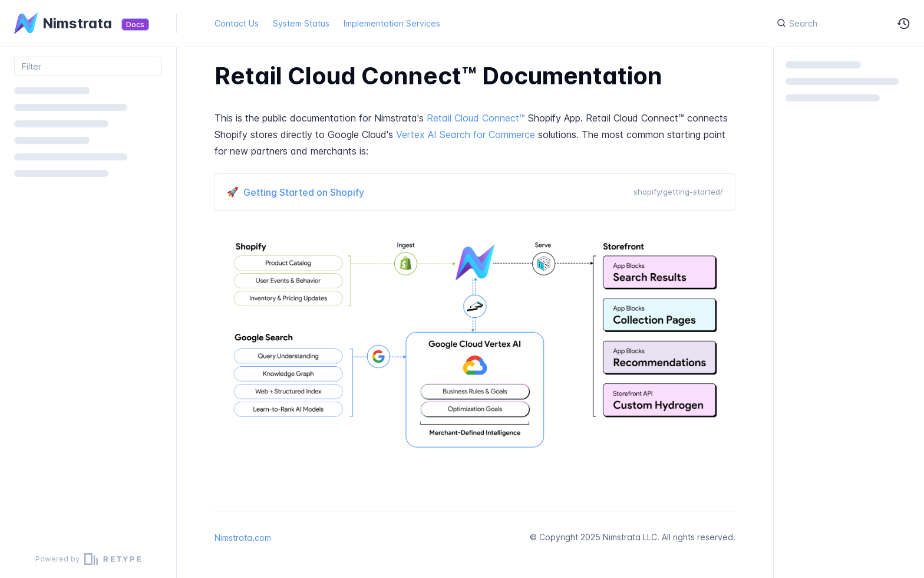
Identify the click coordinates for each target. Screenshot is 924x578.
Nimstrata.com (243, 538)
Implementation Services (392, 23)
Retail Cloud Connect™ (476, 118)
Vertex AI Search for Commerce (466, 134)
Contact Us (237, 23)
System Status (301, 23)
